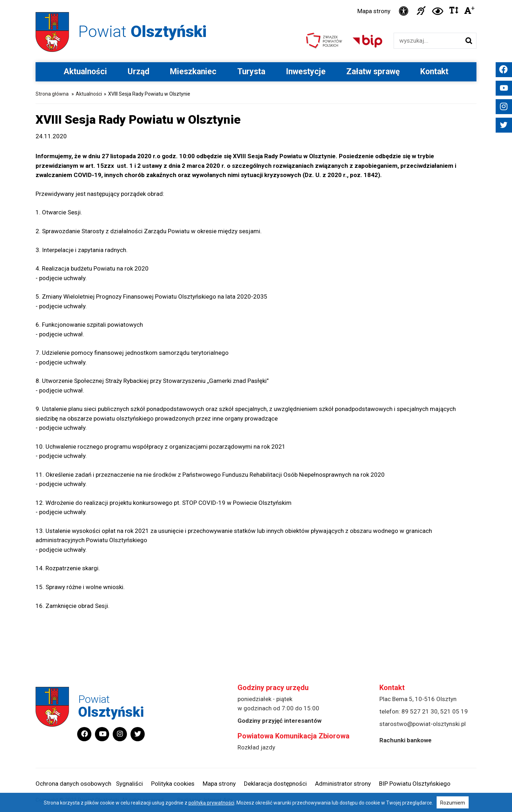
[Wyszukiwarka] (428, 41)
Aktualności (85, 72)
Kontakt (434, 72)
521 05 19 (454, 711)
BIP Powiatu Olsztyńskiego (415, 784)
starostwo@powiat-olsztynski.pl (423, 724)
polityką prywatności (211, 803)
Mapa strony (374, 11)
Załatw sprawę (373, 72)
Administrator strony (343, 784)
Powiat (142, 31)
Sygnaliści (129, 784)
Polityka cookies (173, 784)
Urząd (138, 72)
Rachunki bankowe (406, 740)
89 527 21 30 (420, 711)
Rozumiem (453, 803)
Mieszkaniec (193, 72)
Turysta (251, 72)
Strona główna (52, 94)
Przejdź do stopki (256, 0)
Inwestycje (306, 72)
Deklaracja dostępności (275, 784)
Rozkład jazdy (256, 747)
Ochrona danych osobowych (73, 784)
